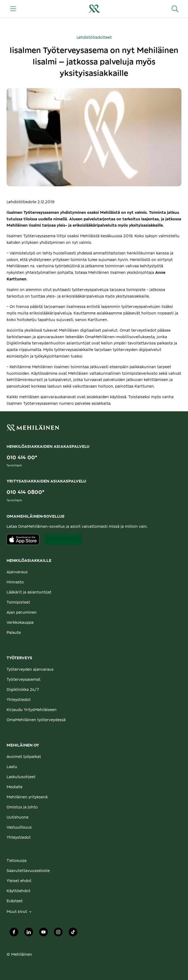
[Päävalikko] (13, 9)
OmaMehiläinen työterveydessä (36, 720)
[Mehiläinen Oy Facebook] (14, 934)
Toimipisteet (18, 603)
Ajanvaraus (17, 572)
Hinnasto (15, 582)
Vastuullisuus (19, 828)
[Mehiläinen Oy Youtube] (43, 934)
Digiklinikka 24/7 (23, 690)
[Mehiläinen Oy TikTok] (73, 934)
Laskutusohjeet (21, 777)
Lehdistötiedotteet (94, 38)
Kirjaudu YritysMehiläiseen (32, 710)
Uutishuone (17, 817)
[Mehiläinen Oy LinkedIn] (29, 934)
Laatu (12, 767)
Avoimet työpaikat (24, 757)
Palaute (14, 633)
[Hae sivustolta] (175, 9)
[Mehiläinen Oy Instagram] (58, 934)
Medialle (14, 787)
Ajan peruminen (22, 613)
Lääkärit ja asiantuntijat (29, 592)
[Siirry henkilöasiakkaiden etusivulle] (94, 9)
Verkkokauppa (20, 623)
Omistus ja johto (22, 807)
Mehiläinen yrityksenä (27, 797)
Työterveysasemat (23, 680)
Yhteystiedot (19, 700)
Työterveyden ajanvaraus (30, 670)
